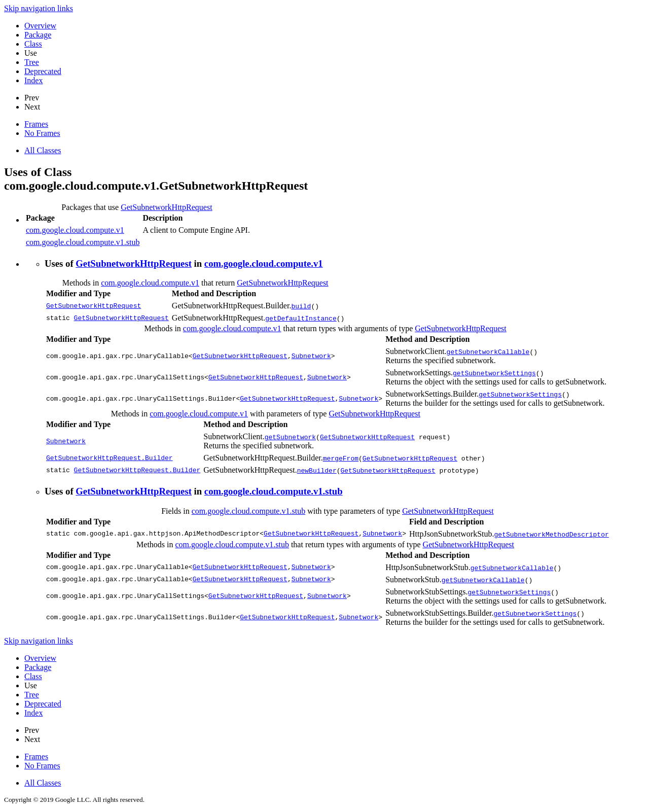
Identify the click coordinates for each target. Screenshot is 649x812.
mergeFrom (341, 458)
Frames (36, 124)
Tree (32, 62)
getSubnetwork (290, 437)
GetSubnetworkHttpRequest (166, 207)
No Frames (42, 133)
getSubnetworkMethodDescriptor (551, 534)
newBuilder (317, 470)
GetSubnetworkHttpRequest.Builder (110, 458)
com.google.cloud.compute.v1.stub (83, 242)
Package (38, 35)
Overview (40, 26)
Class (33, 44)
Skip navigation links (39, 8)
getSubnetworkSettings (494, 373)
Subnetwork (311, 356)
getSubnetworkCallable (488, 351)
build (301, 306)
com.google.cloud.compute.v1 (75, 230)
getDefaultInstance (301, 318)
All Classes (43, 150)
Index (33, 80)
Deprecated (43, 71)
